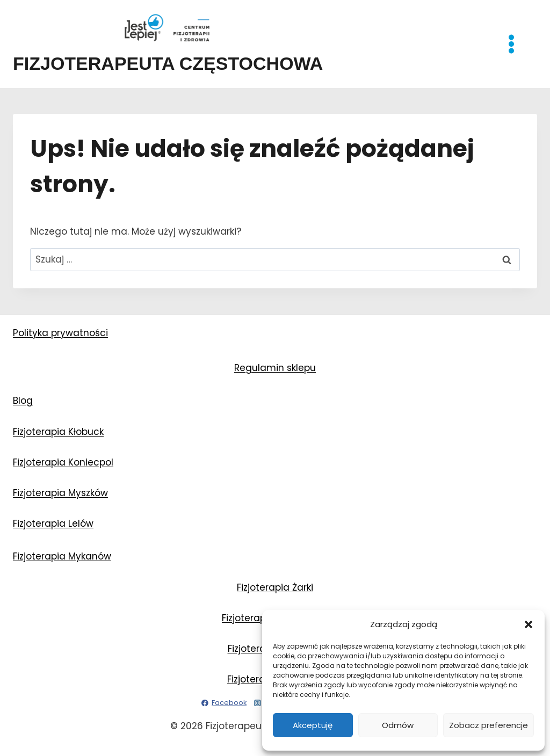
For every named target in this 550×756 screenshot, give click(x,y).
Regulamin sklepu (275, 368)
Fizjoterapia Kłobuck (58, 432)
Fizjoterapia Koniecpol (63, 462)
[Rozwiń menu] (517, 44)
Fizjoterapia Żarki (275, 587)
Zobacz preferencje (489, 725)
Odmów (398, 725)
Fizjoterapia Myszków (60, 493)
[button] (529, 624)
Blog (23, 401)
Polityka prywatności (60, 333)
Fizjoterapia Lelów (53, 524)
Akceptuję (313, 725)
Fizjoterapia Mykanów (62, 556)
